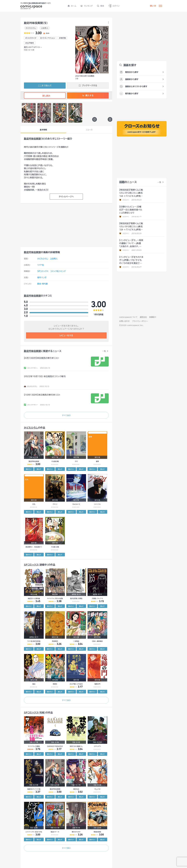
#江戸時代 (30, 43)
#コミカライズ (31, 38)
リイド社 (41, 265)
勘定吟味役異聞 (32, 139)
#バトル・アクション (48, 38)
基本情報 (43, 130)
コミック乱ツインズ (58, 271)
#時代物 (62, 38)
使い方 (153, 6)
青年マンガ (42, 278)
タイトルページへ (66, 197)
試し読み (45, 96)
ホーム (72, 6)
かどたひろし (31, 28)
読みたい (29, 469)
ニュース (89, 130)
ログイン (114, 6)
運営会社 (143, 317)
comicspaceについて (128, 317)
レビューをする (66, 335)
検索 (101, 6)
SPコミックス (43, 271)
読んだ (39, 469)
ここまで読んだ (45, 86)
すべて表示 (66, 415)
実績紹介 (153, 317)
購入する (88, 95)
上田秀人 (45, 28)
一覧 (104, 351)
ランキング (87, 6)
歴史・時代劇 (43, 284)
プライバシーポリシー (140, 321)
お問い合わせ (124, 321)
